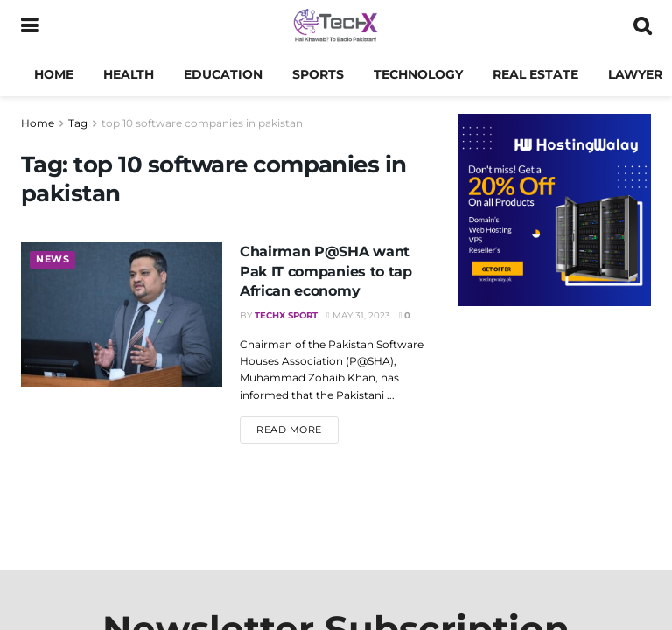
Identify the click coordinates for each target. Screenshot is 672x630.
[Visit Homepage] (336, 26)
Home (54, 74)
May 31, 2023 (358, 315)
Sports (318, 74)
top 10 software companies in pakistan (202, 123)
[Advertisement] (555, 429)
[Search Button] (642, 26)
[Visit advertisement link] (555, 210)
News (52, 260)
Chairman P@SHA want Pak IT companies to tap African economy (326, 271)
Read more (297, 429)
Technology (418, 74)
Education (223, 74)
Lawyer (635, 74)
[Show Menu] (29, 26)
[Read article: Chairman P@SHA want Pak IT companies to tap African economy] (122, 314)
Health (129, 74)
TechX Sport (286, 315)
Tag (78, 123)
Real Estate (535, 74)
